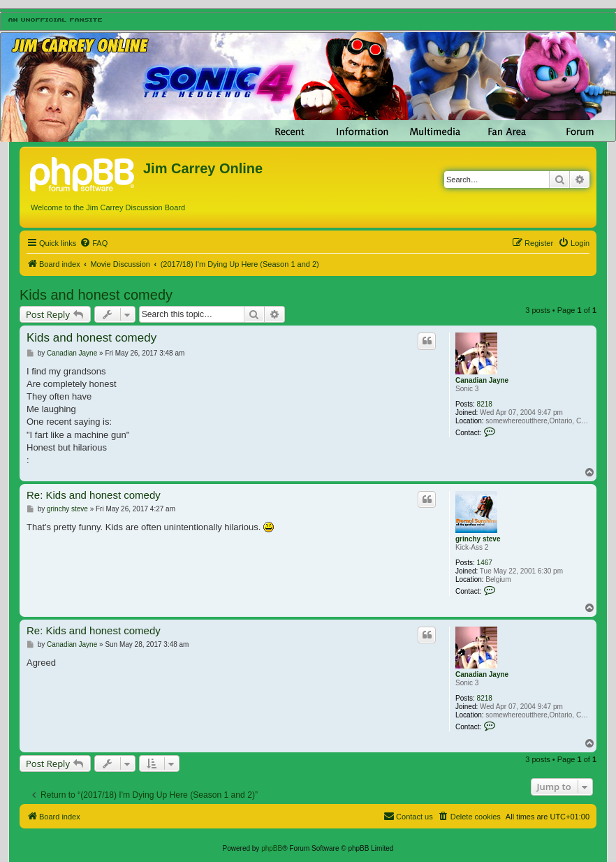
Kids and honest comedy (96, 295)
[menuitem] (94, 243)
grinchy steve (478, 539)
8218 (485, 404)
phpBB (272, 848)
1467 (485, 563)
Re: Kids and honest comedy (94, 495)
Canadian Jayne (482, 380)
